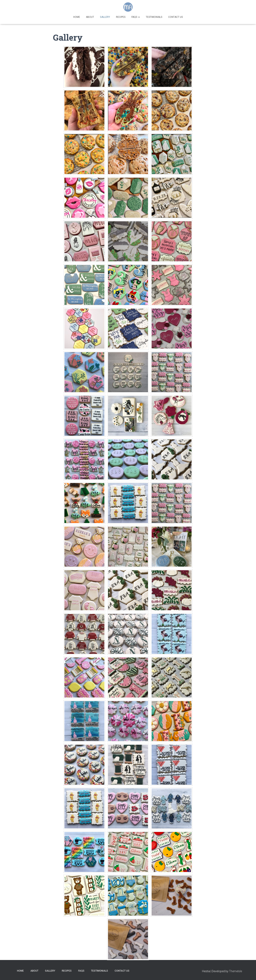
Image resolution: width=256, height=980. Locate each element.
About (90, 17)
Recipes (121, 17)
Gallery (105, 17)
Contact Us (175, 17)
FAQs (136, 17)
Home (77, 17)
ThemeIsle (235, 971)
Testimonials (154, 17)
